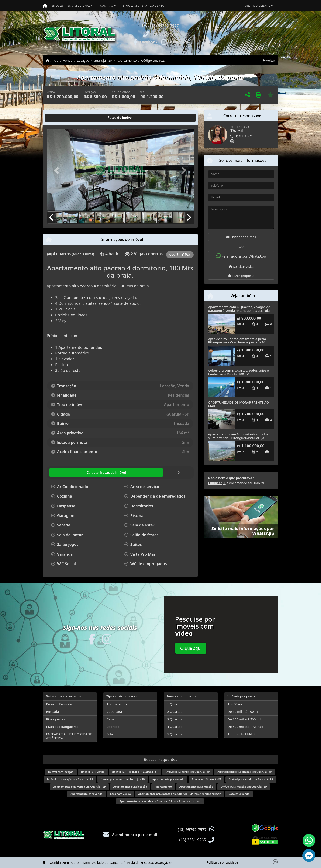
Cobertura (114, 711)
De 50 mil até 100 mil (243, 711)
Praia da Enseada (59, 704)
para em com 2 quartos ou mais (180, 794)
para (61, 772)
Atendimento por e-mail (130, 835)
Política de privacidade (222, 862)
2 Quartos (175, 711)
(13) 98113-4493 (241, 136)
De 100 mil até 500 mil (244, 719)
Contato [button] (107, 6)
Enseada (52, 711)
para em (135, 772)
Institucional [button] (79, 6)
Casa (110, 719)
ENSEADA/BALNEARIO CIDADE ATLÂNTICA (69, 736)
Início (52, 60)
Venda (68, 60)
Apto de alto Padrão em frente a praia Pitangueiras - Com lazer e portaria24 (237, 341)
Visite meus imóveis (253, 44)
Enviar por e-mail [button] (241, 237)
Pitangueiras (56, 719)
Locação (83, 60)
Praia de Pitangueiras (62, 727)
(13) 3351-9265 (165, 34)
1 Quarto (174, 704)
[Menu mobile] (45, 6)
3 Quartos (175, 719)
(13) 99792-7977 (164, 26)
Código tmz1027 (153, 60)
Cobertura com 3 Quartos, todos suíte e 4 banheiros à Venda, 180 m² (240, 372)
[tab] (60, 118)
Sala (110, 734)
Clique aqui (217, 483)
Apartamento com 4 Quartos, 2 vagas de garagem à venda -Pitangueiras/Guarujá (239, 309)
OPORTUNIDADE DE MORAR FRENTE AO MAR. (239, 404)
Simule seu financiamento (144, 6)
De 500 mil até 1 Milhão (245, 727)
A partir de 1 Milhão (243, 734)
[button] (206, 33)
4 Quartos (175, 727)
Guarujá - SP (103, 60)
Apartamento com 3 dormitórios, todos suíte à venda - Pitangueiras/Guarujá (238, 436)
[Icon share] (145, 42)
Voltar (269, 60)
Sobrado (113, 727)
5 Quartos (175, 734)
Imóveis (58, 6)
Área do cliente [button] (258, 6)
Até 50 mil (235, 704)
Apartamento (127, 60)
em (206, 779)
